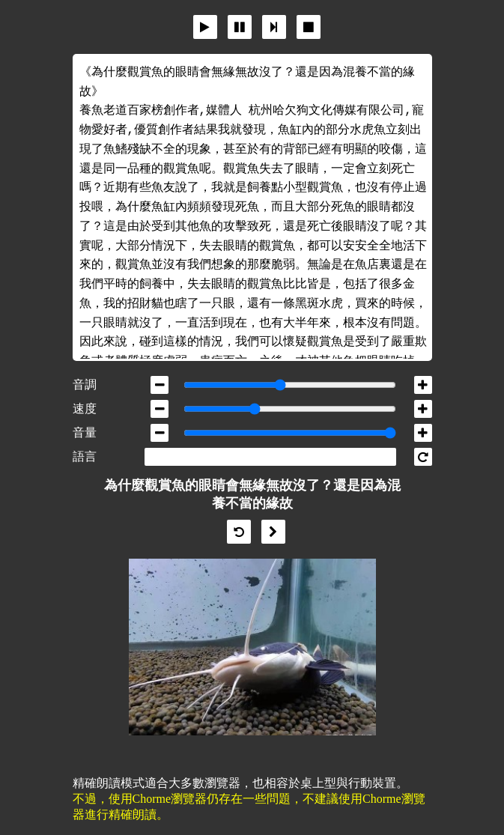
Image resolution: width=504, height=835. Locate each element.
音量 (85, 432)
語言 (85, 456)
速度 (85, 409)
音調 (85, 385)
